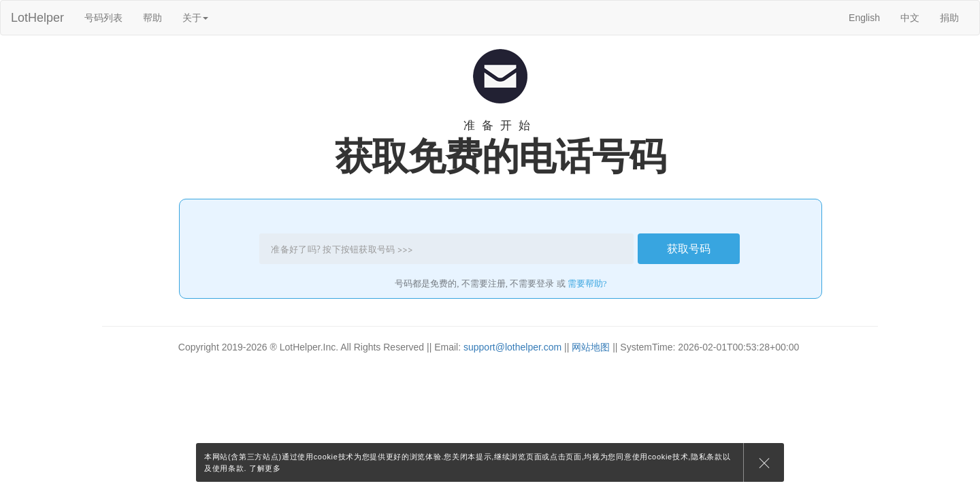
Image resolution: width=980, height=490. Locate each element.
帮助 (152, 18)
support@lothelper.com (512, 347)
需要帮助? (587, 283)
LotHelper (37, 18)
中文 (910, 18)
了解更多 (265, 468)
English (864, 18)
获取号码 (689, 248)
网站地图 (591, 347)
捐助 (949, 18)
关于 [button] (195, 18)
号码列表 (103, 18)
